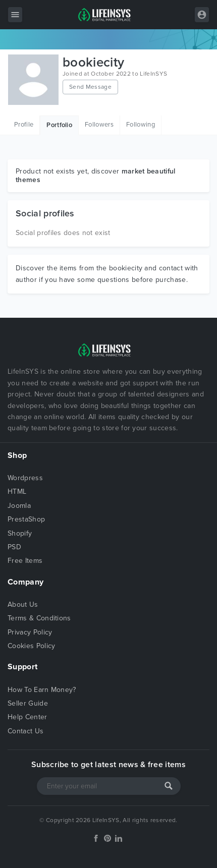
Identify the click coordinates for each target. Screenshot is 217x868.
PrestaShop (26, 519)
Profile (24, 125)
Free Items (25, 561)
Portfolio (59, 125)
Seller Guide (28, 703)
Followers (99, 125)
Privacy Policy (30, 632)
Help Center (28, 717)
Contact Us (25, 731)
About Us (23, 604)
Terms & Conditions (39, 618)
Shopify (20, 533)
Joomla (19, 506)
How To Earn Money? (42, 690)
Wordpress (25, 478)
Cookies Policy (31, 646)
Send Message (90, 87)
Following (141, 125)
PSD (14, 547)
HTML (17, 491)
